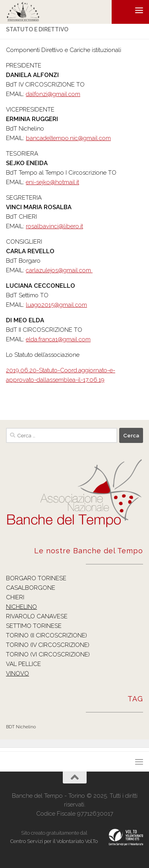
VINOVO (17, 674)
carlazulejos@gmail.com (59, 270)
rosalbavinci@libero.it (54, 226)
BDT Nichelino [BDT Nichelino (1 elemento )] (21, 727)
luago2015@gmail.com (56, 305)
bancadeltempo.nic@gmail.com (68, 138)
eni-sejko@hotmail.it (52, 182)
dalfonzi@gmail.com (53, 94)
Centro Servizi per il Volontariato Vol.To (54, 841)
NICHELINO (21, 607)
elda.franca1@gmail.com (58, 339)
